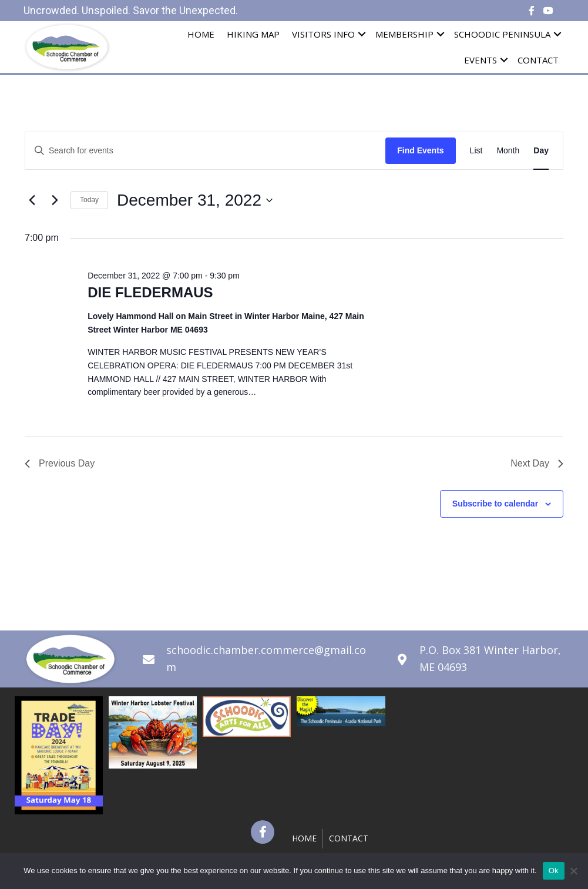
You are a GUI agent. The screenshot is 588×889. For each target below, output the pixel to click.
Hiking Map (253, 34)
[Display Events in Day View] (541, 151)
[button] (263, 832)
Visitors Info (323, 34)
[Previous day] (32, 200)
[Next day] (55, 200)
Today (89, 200)
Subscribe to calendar (495, 504)
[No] (573, 871)
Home (201, 34)
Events (481, 60)
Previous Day (60, 463)
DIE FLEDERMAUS (150, 292)
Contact (538, 60)
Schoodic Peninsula (502, 34)
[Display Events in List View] (476, 151)
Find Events (420, 150)
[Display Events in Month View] (508, 151)
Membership (404, 34)
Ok (554, 870)
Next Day (537, 463)
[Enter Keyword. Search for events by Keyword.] (205, 151)
